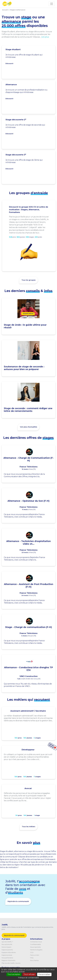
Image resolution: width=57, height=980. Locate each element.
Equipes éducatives (9, 952)
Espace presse (7, 955)
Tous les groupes (29, 280)
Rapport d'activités (8, 960)
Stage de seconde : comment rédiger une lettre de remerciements (28, 410)
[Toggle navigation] (52, 4)
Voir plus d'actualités (29, 427)
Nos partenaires (7, 958)
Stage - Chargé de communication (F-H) (29, 627)
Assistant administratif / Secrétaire (28, 711)
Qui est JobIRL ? (7, 942)
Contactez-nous (36, 942)
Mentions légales (36, 950)
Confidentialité (36, 944)
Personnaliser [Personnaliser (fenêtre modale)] (44, 974)
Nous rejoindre (35, 947)
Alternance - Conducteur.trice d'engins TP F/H (28, 669)
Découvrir (9, 63)
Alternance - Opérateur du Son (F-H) (28, 501)
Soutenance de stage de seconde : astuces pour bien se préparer (24, 368)
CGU (32, 952)
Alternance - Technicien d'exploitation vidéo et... (28, 543)
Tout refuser (29, 974)
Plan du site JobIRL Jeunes (11, 963)
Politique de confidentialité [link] (28, 978)
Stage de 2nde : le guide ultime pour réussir (25, 326)
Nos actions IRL (7, 944)
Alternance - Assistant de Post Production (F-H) (29, 585)
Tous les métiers (29, 827)
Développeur (28, 750)
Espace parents (7, 950)
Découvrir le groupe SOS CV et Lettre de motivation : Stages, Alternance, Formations (29, 210)
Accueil (5, 10)
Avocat (28, 788)
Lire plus (45, 37)
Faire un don (35, 955)
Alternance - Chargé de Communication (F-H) (28, 459)
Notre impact (6, 947)
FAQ (32, 958)
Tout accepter (14, 974)
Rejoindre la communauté (18, 901)
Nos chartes (34, 960)
